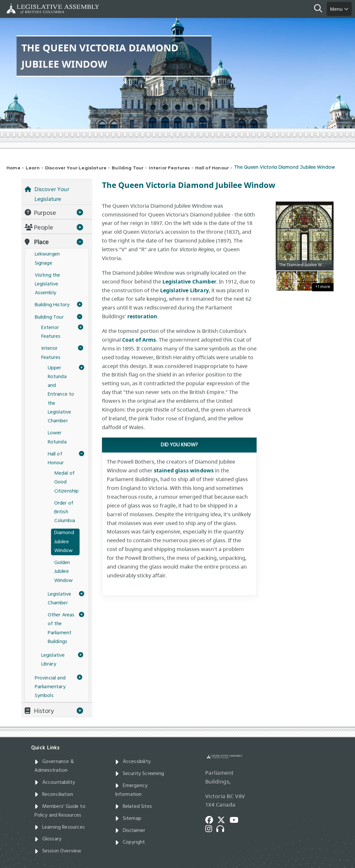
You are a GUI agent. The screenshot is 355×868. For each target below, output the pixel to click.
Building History (52, 305)
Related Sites (134, 807)
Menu (339, 9)
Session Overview (58, 851)
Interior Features (169, 168)
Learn (33, 168)
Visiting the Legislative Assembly (48, 284)
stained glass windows (184, 470)
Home (13, 168)
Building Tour (128, 168)
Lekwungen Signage (47, 259)
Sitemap (128, 819)
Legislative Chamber (189, 282)
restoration (142, 316)
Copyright (130, 842)
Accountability (55, 783)
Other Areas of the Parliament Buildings (61, 628)
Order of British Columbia (65, 512)
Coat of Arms (139, 340)
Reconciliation (54, 795)
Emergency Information (131, 790)
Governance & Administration (54, 766)
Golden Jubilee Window (64, 572)
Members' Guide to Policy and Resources (60, 811)
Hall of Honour (212, 168)
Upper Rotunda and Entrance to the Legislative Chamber (61, 395)
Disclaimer (130, 831)
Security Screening (139, 774)
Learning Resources (60, 827)
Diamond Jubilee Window (64, 542)
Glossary (48, 839)
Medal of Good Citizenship (67, 482)
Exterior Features (51, 332)
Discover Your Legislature (76, 168)
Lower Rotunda (57, 437)
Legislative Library (184, 290)
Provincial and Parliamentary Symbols (50, 687)
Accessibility (133, 762)
